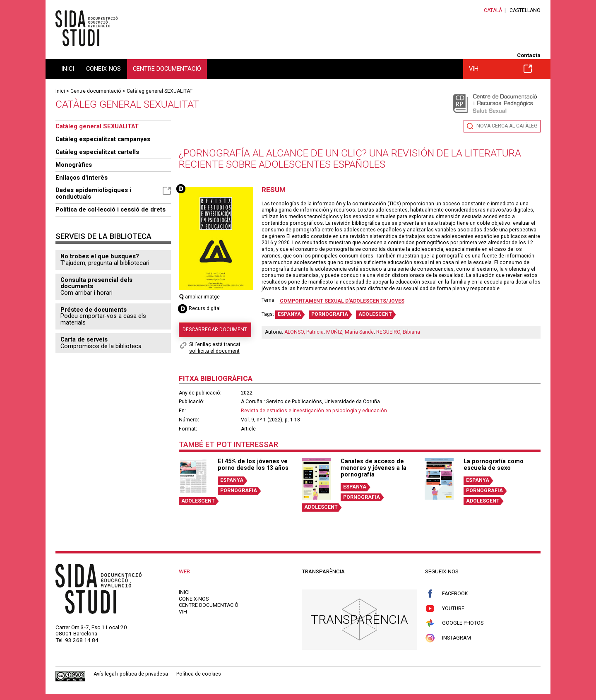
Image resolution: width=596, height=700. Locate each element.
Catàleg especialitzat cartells (97, 152)
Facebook (446, 594)
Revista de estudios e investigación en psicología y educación (314, 411)
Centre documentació (167, 69)
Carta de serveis (84, 339)
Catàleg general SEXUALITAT (160, 91)
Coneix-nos (103, 69)
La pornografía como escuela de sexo (494, 464)
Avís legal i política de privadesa (131, 674)
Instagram (448, 638)
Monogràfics (74, 165)
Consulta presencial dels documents (96, 283)
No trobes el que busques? (100, 256)
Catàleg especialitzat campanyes (103, 139)
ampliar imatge (199, 297)
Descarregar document (215, 330)
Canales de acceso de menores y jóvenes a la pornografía (374, 468)
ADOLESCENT (375, 314)
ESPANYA (289, 314)
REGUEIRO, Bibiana (398, 332)
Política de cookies (199, 674)
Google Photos (454, 623)
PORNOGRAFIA (330, 314)
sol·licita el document (214, 351)
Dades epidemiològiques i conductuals (113, 193)
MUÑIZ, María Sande (350, 332)
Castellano (525, 10)
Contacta (529, 55)
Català (493, 10)
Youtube (445, 609)
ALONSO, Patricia (304, 332)
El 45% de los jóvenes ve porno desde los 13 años (253, 464)
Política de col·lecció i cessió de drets (111, 209)
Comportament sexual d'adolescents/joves (342, 301)
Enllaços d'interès (82, 178)
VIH (500, 69)
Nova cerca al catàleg (507, 126)
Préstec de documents (94, 310)
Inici (68, 69)
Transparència (359, 619)
